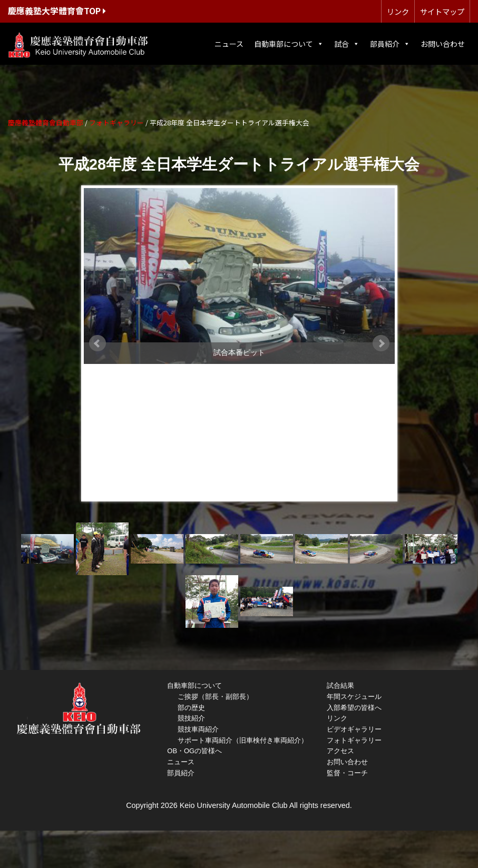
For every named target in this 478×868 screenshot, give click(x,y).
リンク (398, 11)
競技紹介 (191, 718)
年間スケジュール (354, 697)
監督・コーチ (347, 773)
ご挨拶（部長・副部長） (215, 697)
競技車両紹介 (198, 729)
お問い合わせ (443, 44)
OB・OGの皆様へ (194, 751)
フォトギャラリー (354, 740)
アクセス (340, 751)
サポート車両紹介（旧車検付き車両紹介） (243, 740)
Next (381, 343)
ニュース (229, 44)
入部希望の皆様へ (354, 708)
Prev (97, 343)
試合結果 (340, 685)
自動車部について (289, 44)
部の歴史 (191, 708)
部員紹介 (390, 44)
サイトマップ (442, 11)
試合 (347, 44)
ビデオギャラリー (354, 729)
